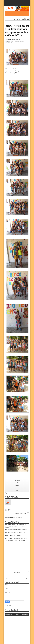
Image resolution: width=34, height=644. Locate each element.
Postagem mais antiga (24, 571)
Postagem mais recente (11, 571)
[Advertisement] (16, 628)
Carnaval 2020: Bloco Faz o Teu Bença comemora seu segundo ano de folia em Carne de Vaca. (17, 31)
